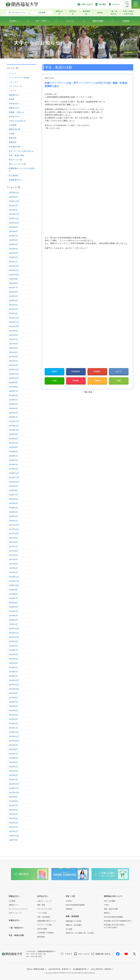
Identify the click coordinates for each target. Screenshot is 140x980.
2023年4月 (13, 249)
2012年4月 (13, 818)
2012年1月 (13, 831)
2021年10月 (14, 326)
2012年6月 (13, 810)
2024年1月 (13, 210)
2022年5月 (13, 296)
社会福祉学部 (15, 147)
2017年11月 (14, 529)
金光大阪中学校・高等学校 (59, 969)
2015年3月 (13, 667)
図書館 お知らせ (16, 112)
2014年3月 (13, 719)
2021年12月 (14, 318)
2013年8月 (13, 749)
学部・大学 (70, 896)
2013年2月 (13, 775)
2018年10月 (14, 482)
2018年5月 (13, 503)
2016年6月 (13, 603)
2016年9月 (13, 590)
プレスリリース (15, 86)
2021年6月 (13, 344)
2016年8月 (13, 594)
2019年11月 (14, 426)
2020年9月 (13, 383)
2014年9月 (13, 693)
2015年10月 (14, 637)
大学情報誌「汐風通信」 (46, 933)
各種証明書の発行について (47, 921)
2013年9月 (13, 745)
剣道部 (12, 99)
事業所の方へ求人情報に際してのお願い (80, 933)
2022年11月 (14, 270)
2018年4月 (13, 508)
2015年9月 (13, 641)
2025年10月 (14, 193)
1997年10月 (14, 836)
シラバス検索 (42, 913)
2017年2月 (13, 568)
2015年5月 (13, 659)
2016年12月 (14, 577)
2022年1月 (13, 313)
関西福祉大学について (113, 896)
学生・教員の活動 (16, 155)
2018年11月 (14, 477)
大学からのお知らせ (17, 121)
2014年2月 (13, 723)
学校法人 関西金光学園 (35, 969)
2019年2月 (13, 465)
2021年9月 (13, 331)
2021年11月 (14, 322)
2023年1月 (13, 262)
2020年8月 (13, 387)
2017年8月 (13, 542)
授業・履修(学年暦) (111, 909)
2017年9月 (13, 538)
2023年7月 (13, 236)
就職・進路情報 (72, 916)
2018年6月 (13, 499)
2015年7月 (13, 650)
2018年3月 (13, 512)
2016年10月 (14, 585)
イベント (13, 73)
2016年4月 (13, 611)
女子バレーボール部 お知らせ (21, 151)
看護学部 (13, 142)
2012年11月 (14, 788)
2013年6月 (13, 758)
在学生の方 (73, 12)
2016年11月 (14, 581)
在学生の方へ (15, 117)
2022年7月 (13, 288)
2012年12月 (14, 784)
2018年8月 (13, 490)
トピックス (14, 82)
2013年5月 (13, 762)
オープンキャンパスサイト (18, 909)
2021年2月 (13, 361)
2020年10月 (14, 378)
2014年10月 (14, 689)
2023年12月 (14, 214)
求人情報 (69, 929)
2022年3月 (13, 305)
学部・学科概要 (110, 901)
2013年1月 (13, 780)
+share (97, 380)
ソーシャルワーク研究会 (19, 78)
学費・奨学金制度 (44, 917)
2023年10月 (14, 223)
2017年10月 (14, 534)
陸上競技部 (14, 175)
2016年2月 (13, 620)
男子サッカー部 (15, 160)
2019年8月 (13, 439)
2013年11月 (14, 736)
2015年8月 (13, 646)
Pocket (76, 380)
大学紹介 (69, 901)
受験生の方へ (15, 108)
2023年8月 (13, 231)
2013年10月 (14, 741)
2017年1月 (13, 572)
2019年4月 (13, 456)
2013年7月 (13, 754)
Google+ (97, 371)
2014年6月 (13, 706)
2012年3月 (13, 823)
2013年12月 (14, 732)
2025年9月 (13, 197)
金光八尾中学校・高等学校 (101, 969)
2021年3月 (13, 357)
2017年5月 (13, 555)
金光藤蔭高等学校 (80, 969)
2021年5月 (13, 348)
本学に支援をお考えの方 (128, 12)
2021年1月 (13, 365)
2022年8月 (13, 283)
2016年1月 (13, 624)
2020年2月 (13, 413)
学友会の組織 (42, 929)
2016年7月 (13, 598)
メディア (13, 91)
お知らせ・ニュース (44, 901)
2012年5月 (13, 814)
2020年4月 (13, 404)
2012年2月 (13, 827)
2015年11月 (14, 633)
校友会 (100, 12)
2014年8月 (13, 698)
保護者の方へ (15, 95)
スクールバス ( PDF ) (45, 909)
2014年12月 (14, 680)
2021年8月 (13, 335)
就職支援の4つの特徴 (73, 921)
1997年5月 (13, 840)
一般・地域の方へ (16, 928)
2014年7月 (13, 702)
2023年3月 (13, 253)
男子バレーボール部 (17, 164)
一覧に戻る (88, 392)
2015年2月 (13, 672)
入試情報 (41, 12)
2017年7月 (13, 547)
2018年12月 (14, 473)
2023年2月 (13, 257)
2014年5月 (13, 711)
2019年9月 (13, 434)
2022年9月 (13, 279)
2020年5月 (13, 400)
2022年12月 (14, 266)
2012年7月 (13, 805)
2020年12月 (14, 370)
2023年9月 (13, 227)
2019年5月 (13, 452)
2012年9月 (13, 797)
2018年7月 (13, 495)
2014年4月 (13, 715)
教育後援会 (86, 12)
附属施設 (69, 909)
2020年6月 (13, 395)
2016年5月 (13, 607)
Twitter (54, 371)
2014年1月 (13, 728)
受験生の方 (59, 12)
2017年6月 (13, 551)
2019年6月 (13, 447)
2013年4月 (13, 767)
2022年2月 (13, 309)
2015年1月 (13, 676)
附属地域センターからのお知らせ (22, 170)
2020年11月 (14, 374)
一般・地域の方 (114, 12)
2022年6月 (13, 292)
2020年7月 (13, 391)
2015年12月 (14, 629)
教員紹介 (107, 913)
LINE (54, 380)
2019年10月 (14, 430)
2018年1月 (13, 521)
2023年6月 (13, 240)
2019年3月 (13, 460)
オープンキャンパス (17, 12)
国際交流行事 (15, 129)
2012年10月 (14, 793)
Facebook (76, 371)
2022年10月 (14, 275)
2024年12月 (14, 201)
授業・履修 (41, 905)
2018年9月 (13, 486)
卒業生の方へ (15, 104)
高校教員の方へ (15, 180)
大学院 (12, 134)
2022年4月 (13, 301)
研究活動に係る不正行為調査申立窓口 (118, 921)
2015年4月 (13, 663)
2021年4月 (13, 352)
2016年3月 (13, 616)
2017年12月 (14, 525)
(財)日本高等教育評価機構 (75, 905)
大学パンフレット (15, 913)
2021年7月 (13, 339)
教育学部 (13, 138)
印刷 (119, 380)
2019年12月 (14, 421)
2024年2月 (13, 206)
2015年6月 (13, 654)
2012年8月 (13, 801)
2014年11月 (14, 685)
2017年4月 (13, 559)
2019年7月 (13, 443)
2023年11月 (14, 218)
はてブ (119, 371)
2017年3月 (13, 564)
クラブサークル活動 (44, 925)
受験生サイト (14, 905)
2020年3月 (13, 408)
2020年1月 (13, 417)
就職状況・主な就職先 (74, 925)
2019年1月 (13, 469)
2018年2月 (13, 516)
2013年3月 (13, 771)
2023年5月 (13, 244)
